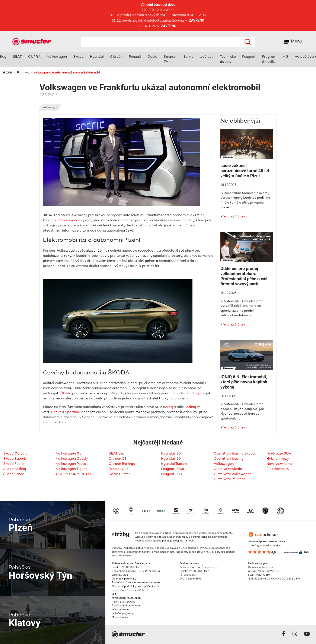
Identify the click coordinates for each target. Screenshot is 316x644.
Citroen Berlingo (122, 464)
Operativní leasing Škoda (234, 454)
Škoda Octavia (15, 454)
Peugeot (249, 57)
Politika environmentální (127, 606)
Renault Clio (119, 469)
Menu (297, 42)
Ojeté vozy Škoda (228, 469)
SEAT (17, 57)
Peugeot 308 (171, 474)
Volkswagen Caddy (72, 459)
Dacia (152, 57)
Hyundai (97, 57)
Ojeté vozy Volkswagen (233, 474)
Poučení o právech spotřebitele (130, 590)
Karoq (168, 407)
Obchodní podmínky (124, 579)
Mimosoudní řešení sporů (127, 598)
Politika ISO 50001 (124, 602)
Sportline (72, 412)
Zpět (8, 73)
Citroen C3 (118, 459)
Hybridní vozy (278, 459)
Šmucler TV (170, 59)
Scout (56, 412)
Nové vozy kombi (280, 464)
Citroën (116, 57)
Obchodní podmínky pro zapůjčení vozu (135, 587)
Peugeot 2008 (173, 469)
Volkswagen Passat (72, 464)
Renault (135, 57)
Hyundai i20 (171, 459)
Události (207, 57)
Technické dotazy (228, 59)
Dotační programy (123, 614)
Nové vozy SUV (279, 454)
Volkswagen (57, 57)
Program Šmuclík (269, 59)
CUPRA (34, 57)
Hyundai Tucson (174, 464)
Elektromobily (278, 469)
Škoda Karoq (14, 474)
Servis (188, 57)
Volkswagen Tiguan (72, 469)
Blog (27, 73)
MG (285, 57)
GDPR (116, 594)
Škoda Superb (15, 459)
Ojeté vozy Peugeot (229, 479)
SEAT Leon (117, 454)
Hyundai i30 (171, 454)
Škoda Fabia (13, 464)
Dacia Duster (119, 474)
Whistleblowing (121, 610)
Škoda (78, 57)
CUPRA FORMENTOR (74, 474)
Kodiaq (193, 394)
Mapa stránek (120, 617)
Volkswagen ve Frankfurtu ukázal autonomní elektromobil (67, 73)
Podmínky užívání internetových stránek (136, 583)
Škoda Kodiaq (15, 469)
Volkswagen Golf (70, 454)
